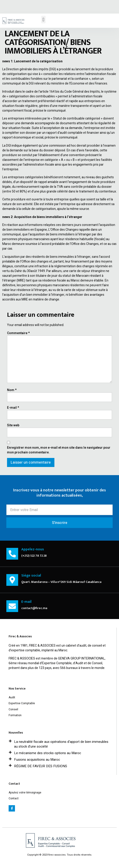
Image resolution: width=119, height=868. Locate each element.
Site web (13, 425)
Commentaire (18, 333)
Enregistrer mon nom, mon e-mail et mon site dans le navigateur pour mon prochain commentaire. (59, 450)
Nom (12, 390)
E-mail (13, 408)
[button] (43, 20)
